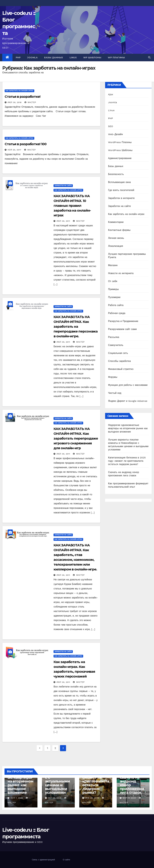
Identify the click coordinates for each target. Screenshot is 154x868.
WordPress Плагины (120, 142)
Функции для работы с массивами (128, 385)
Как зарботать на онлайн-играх (19, 91)
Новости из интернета (121, 273)
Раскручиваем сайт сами (122, 329)
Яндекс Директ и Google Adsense (128, 401)
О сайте (66, 860)
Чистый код (115, 393)
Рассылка (114, 337)
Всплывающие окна (119, 182)
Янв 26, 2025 (92, 798)
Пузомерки (114, 297)
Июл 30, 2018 (15, 102)
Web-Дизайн (115, 134)
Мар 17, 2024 (129, 798)
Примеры (113, 289)
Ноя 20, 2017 (14, 150)
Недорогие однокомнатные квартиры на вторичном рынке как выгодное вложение (128, 428)
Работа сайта (116, 305)
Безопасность (116, 174)
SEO (111, 126)
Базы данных (54, 58)
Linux (73, 58)
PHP (18, 58)
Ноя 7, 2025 (17, 798)
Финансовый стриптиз (121, 369)
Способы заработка (119, 361)
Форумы (113, 377)
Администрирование (120, 158)
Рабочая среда (117, 313)
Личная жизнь (116, 238)
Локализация (116, 246)
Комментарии (116, 222)
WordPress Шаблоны (120, 150)
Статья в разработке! (22, 97)
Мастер (30, 102)
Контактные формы (119, 230)
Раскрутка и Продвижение (123, 321)
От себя (113, 281)
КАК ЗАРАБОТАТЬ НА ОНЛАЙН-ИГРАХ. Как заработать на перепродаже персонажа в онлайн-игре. (76, 327)
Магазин (113, 265)
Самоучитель (116, 345)
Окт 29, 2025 (55, 798)
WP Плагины (116, 58)
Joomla (32, 58)
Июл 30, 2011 (63, 221)
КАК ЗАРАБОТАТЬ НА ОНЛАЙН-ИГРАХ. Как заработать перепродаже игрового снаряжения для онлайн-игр (76, 438)
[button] (149, 57)
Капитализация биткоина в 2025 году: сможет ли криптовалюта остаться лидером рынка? (127, 461)
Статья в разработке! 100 (26, 144)
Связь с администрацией (43, 860)
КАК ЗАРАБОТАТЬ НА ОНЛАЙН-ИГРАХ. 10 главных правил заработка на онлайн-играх (72, 206)
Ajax (111, 94)
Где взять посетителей (121, 190)
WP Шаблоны (92, 58)
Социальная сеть (118, 353)
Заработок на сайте (63, 186)
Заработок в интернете (121, 198)
